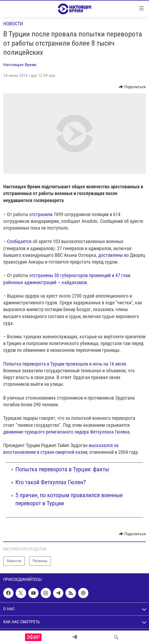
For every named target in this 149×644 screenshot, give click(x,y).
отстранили (41, 214)
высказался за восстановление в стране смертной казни (61, 449)
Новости (13, 24)
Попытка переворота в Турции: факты (62, 469)
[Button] (132, 87)
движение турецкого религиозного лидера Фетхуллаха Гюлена (66, 432)
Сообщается (19, 241)
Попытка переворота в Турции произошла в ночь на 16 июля (65, 364)
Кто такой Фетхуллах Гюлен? (51, 482)
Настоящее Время (20, 65)
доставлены (111, 255)
